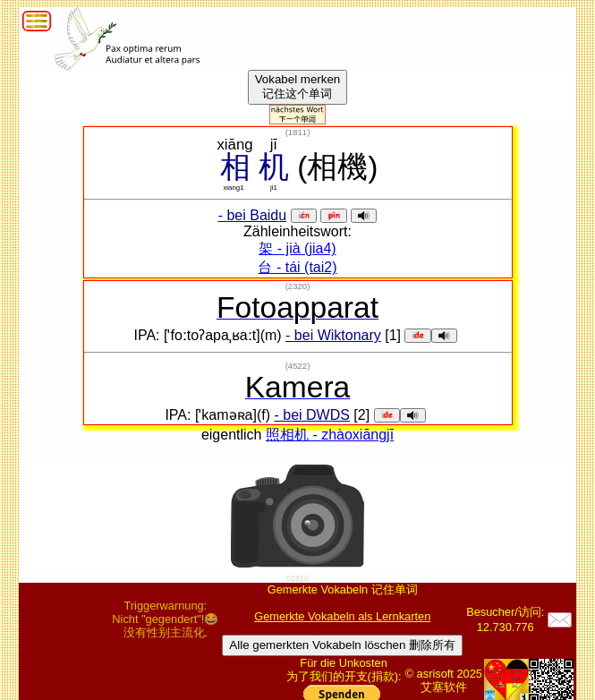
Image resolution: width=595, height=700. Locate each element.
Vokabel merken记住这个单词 (298, 86)
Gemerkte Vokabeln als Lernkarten (342, 616)
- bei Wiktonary (333, 335)
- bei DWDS (311, 415)
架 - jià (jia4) (297, 248)
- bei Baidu (253, 215)
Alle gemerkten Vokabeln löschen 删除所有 (342, 645)
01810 (297, 578)
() (298, 132)
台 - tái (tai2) (297, 267)
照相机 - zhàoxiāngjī (330, 435)
